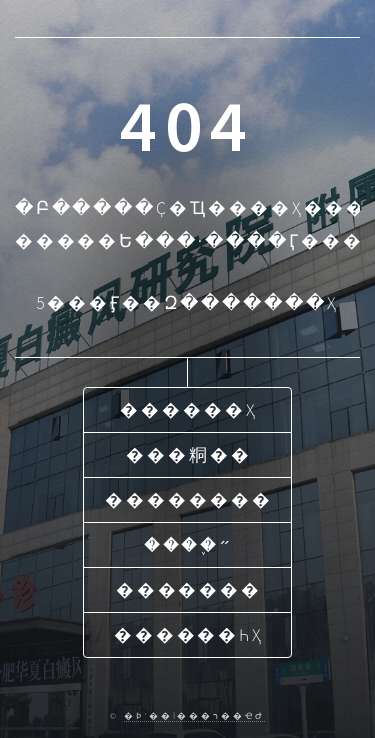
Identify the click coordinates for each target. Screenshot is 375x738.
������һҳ (189, 635)
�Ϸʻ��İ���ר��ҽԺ (194, 715)
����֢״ (189, 545)
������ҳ (189, 410)
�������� (188, 500)
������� (189, 590)
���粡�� (189, 455)
